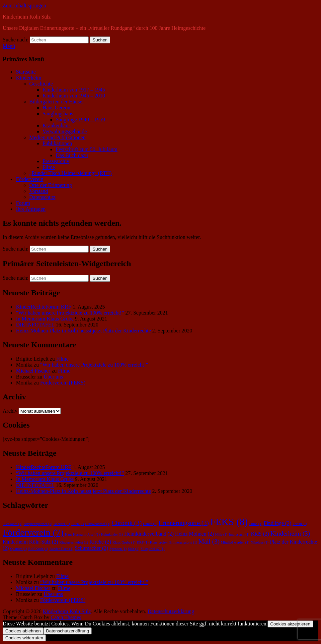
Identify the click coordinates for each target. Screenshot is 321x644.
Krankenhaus (56, 125)
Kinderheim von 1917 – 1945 (74, 90)
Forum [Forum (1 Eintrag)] (300, 524)
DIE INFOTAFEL (35, 325)
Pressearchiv (56, 161)
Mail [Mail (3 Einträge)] (209, 541)
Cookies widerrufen (24, 638)
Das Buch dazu (72, 155)
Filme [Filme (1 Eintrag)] (256, 524)
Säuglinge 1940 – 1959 (80, 119)
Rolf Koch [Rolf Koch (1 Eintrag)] (38, 549)
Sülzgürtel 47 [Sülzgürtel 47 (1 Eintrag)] (153, 549)
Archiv (10, 411)
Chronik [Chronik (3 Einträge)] (126, 523)
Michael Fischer (33, 371)
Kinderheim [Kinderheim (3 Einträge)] (290, 533)
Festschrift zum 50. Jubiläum (87, 149)
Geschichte (41, 84)
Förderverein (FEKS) (63, 383)
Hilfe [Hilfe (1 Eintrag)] (221, 534)
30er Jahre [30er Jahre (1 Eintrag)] (12, 524)
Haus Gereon (56, 108)
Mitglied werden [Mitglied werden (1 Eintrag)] (235, 542)
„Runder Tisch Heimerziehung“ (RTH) (70, 173)
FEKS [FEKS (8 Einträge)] (229, 522)
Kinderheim (29, 78)
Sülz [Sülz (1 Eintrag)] (134, 549)
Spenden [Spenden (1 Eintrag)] (118, 549)
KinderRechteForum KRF (44, 307)
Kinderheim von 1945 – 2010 (74, 96)
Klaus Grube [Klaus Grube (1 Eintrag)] (124, 542)
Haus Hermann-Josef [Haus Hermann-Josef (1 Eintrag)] (82, 534)
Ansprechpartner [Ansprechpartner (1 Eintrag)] (38, 524)
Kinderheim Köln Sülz (27, 17)
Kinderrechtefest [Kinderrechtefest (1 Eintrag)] (74, 542)
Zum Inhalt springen (24, 5)
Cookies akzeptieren (290, 624)
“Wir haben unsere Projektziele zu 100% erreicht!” (70, 313)
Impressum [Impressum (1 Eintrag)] (239, 534)
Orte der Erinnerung (51, 185)
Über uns (53, 377)
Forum (23, 203)
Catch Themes (66, 617)
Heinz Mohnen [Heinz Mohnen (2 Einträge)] (194, 534)
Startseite (26, 72)
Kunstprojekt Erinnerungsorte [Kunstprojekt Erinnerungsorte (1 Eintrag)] (174, 542)
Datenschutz (42, 197)
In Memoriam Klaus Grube (45, 319)
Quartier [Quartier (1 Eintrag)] (18, 549)
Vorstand (39, 191)
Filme (49, 167)
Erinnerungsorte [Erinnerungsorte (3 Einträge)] (184, 523)
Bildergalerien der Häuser (57, 102)
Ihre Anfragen (31, 209)
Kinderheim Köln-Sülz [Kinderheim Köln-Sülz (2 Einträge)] (30, 542)
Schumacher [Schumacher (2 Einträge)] (91, 548)
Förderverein (30, 179)
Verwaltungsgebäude (65, 131)
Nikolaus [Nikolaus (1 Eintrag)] (260, 542)
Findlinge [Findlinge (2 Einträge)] (277, 523)
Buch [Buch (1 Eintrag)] (78, 524)
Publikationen (57, 143)
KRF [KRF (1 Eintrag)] (143, 542)
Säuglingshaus (58, 114)
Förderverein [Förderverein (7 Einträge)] (33, 532)
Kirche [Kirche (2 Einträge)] (100, 542)
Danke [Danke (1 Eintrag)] (150, 524)
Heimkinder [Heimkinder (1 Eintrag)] (112, 534)
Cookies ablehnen (23, 631)
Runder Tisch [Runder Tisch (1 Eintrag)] (61, 549)
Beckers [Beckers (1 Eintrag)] (62, 524)
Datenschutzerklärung (171, 611)
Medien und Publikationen (57, 137)
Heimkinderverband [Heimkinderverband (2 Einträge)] (149, 534)
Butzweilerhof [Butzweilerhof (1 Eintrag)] (98, 524)
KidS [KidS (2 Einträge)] (260, 534)
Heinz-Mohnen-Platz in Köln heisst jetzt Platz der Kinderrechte (83, 331)
